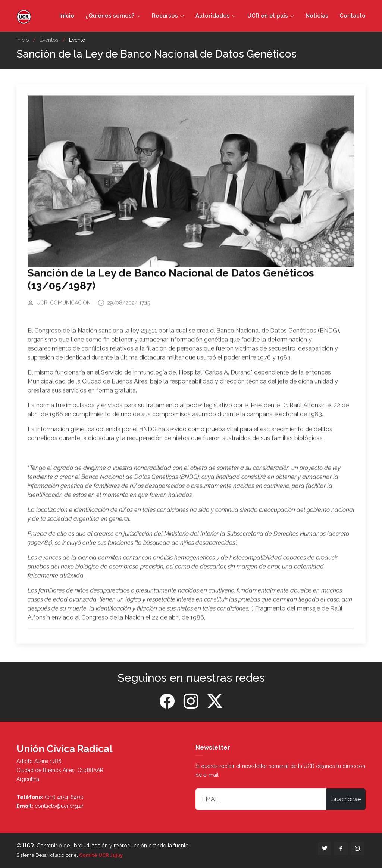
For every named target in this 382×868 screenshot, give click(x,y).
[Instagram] (191, 701)
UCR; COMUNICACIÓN (64, 306)
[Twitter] (215, 701)
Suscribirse (346, 799)
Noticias (317, 16)
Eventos (49, 40)
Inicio (67, 16)
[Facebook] (167, 701)
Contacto (353, 16)
